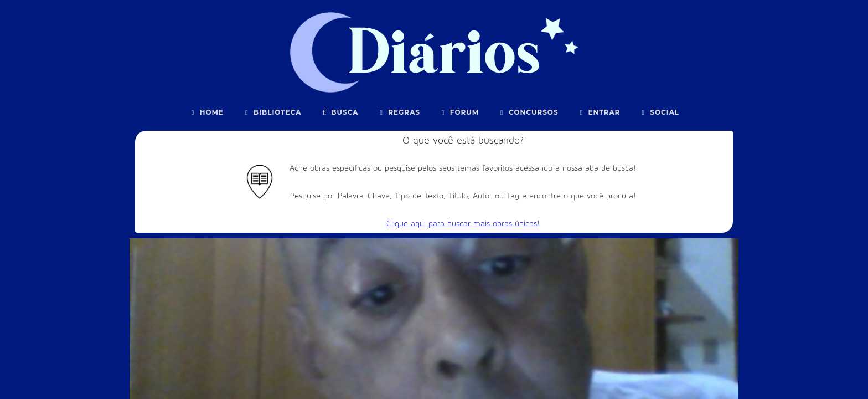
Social (659, 112)
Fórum (459, 112)
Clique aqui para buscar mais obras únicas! (463, 224)
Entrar (599, 112)
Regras (399, 112)
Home (206, 112)
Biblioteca (272, 112)
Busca (340, 112)
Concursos (528, 112)
